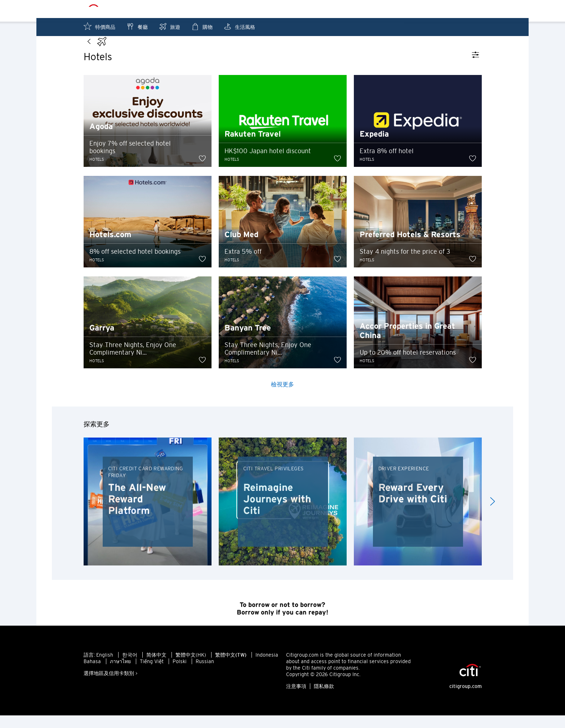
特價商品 (99, 26)
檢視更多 (282, 397)
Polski (180, 674)
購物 (202, 26)
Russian (205, 674)
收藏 (472, 9)
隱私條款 (324, 699)
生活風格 (239, 26)
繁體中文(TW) (231, 667)
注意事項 (296, 699)
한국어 (130, 667)
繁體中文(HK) (191, 667)
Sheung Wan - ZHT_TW (295, 9)
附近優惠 (437, 9)
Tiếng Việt (152, 674)
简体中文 (156, 667)
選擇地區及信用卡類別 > (111, 686)
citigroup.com (466, 699)
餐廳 (137, 26)
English (105, 667)
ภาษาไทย (120, 674)
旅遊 (169, 26)
